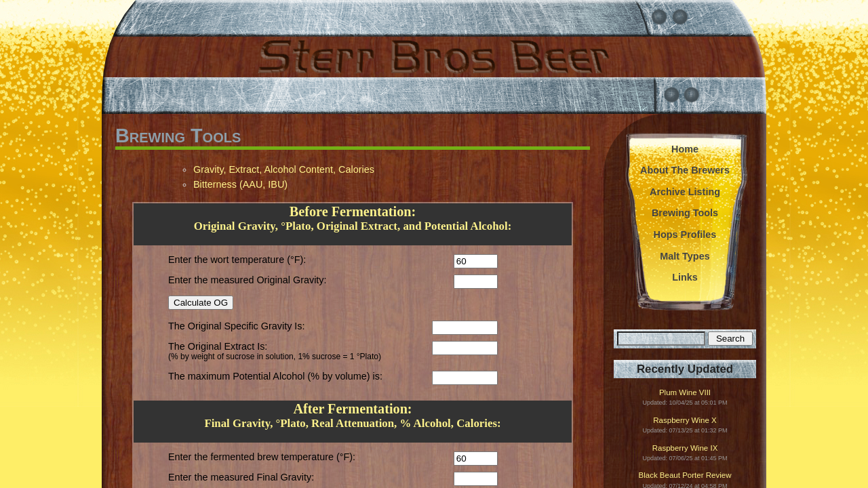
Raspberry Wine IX (685, 448)
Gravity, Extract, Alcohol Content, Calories (284, 169)
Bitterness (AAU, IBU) (240, 184)
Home (685, 149)
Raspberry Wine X (685, 421)
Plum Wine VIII (685, 393)
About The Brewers (685, 170)
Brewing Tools (685, 213)
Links (685, 277)
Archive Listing (685, 192)
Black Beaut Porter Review (685, 475)
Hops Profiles (685, 235)
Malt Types (685, 256)
